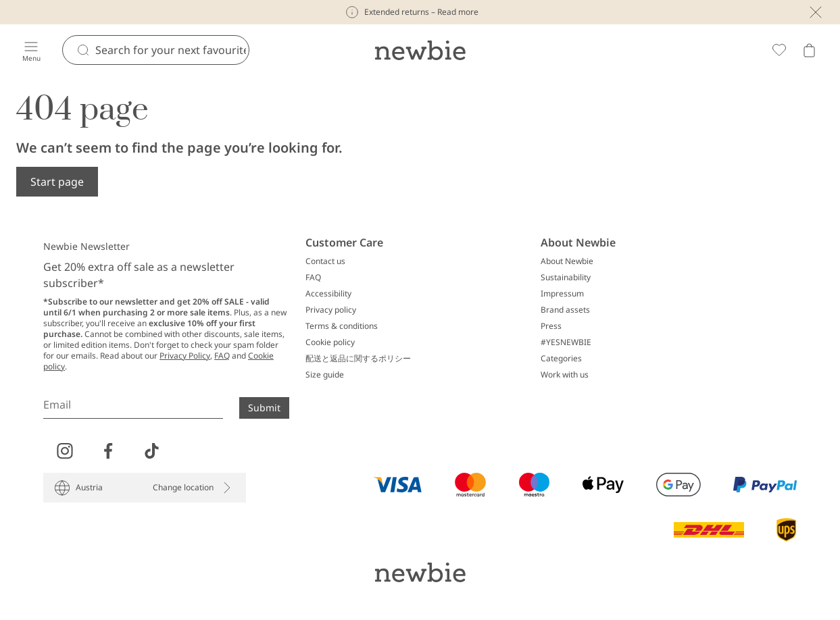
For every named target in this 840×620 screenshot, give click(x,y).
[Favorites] (779, 50)
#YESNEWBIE (566, 342)
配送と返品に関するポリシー (358, 359)
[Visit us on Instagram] (65, 451)
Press (551, 326)
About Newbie (567, 261)
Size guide (325, 375)
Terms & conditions (342, 326)
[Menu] (31, 50)
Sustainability (566, 278)
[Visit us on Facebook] (108, 451)
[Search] (172, 50)
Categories (561, 359)
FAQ (222, 356)
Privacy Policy (185, 356)
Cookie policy (330, 342)
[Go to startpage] (420, 50)
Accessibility (328, 294)
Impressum (562, 294)
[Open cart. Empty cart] (809, 50)
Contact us (325, 261)
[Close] (816, 12)
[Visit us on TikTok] (151, 451)
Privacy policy (331, 310)
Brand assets (565, 310)
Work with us (565, 375)
